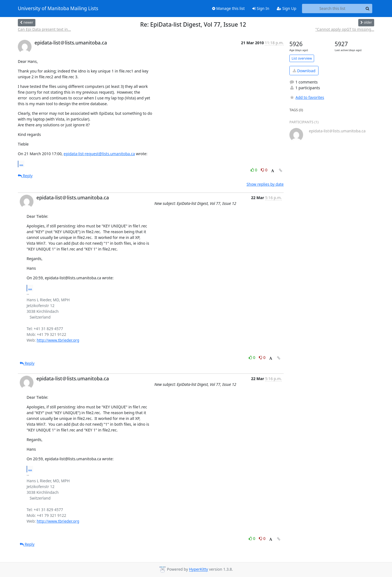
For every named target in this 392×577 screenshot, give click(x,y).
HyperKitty (198, 569)
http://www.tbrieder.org (58, 340)
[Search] (367, 9)
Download (304, 71)
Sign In (261, 8)
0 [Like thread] (254, 170)
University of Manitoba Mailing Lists (58, 9)
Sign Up (287, 8)
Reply (25, 176)
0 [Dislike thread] (264, 170)
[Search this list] (332, 9)
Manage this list (229, 8)
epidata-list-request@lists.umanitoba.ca (99, 154)
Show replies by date (265, 184)
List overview (302, 58)
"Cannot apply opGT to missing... (345, 29)
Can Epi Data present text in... (44, 29)
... (21, 164)
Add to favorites (307, 97)
